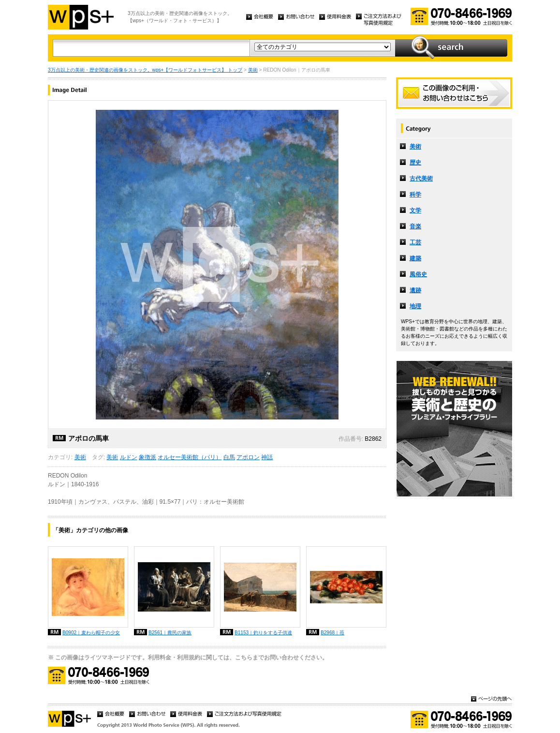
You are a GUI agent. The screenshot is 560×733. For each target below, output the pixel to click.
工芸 (415, 242)
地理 (415, 306)
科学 (415, 194)
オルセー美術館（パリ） (190, 457)
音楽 (415, 226)
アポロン (248, 457)
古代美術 (421, 179)
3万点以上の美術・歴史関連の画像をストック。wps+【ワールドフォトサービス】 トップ (145, 70)
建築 (415, 258)
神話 (267, 457)
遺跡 (415, 290)
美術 (253, 70)
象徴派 (147, 457)
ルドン (129, 457)
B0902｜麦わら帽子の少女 (91, 633)
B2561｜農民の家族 (170, 633)
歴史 (415, 163)
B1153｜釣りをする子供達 (263, 633)
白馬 (229, 457)
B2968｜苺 (332, 633)
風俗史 (418, 274)
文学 (415, 210)
